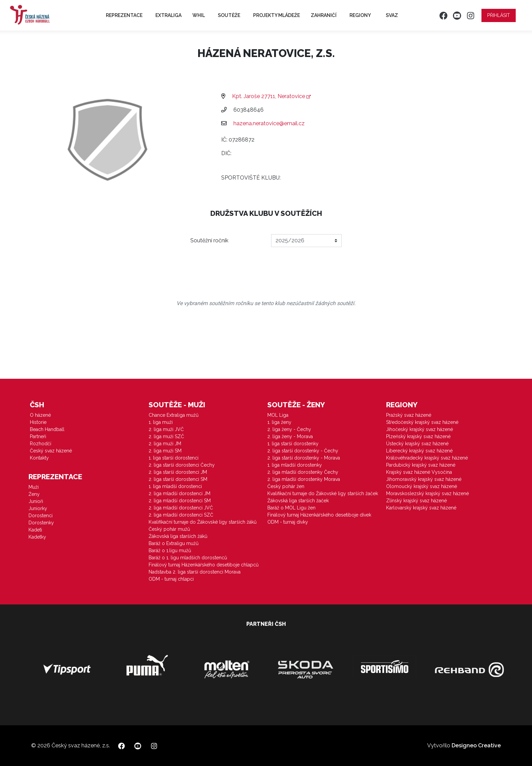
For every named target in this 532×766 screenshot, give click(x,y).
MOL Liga (278, 415)
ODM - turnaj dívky (288, 522)
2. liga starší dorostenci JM (178, 472)
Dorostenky (41, 523)
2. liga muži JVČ (166, 429)
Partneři (38, 436)
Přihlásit (499, 15)
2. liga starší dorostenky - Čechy (303, 451)
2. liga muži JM (165, 444)
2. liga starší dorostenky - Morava (304, 458)
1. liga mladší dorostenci (175, 486)
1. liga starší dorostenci (174, 458)
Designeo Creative (476, 745)
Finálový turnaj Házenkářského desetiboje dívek (319, 515)
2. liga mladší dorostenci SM (180, 501)
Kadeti (35, 530)
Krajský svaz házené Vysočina (419, 472)
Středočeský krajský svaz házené (422, 422)
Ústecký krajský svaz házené (417, 444)
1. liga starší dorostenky (293, 444)
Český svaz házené (51, 451)
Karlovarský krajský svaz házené (421, 508)
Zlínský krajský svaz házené (416, 501)
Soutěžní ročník (209, 240)
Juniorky (38, 508)
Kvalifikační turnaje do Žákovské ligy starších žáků (203, 522)
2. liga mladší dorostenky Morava (304, 479)
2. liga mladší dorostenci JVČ (181, 508)
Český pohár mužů (169, 529)
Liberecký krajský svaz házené (419, 451)
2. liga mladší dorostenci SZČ (181, 515)
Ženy (34, 494)
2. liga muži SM (165, 451)
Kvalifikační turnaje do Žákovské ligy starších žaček (323, 493)
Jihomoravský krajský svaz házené (424, 479)
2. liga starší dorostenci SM (178, 479)
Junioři (36, 501)
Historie (38, 422)
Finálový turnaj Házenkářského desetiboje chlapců (204, 565)
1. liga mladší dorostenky (295, 465)
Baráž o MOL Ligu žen (291, 508)
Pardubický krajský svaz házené (421, 465)
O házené (40, 415)
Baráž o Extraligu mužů (174, 543)
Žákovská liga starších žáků (178, 536)
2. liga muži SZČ (166, 436)
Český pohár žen (286, 486)
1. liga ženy (279, 422)
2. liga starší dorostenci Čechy (182, 465)
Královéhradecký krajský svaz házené (427, 458)
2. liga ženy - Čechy (289, 429)
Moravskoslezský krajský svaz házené (427, 493)
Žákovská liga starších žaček (298, 501)
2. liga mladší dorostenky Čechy (303, 472)
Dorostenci (41, 516)
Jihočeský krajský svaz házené (420, 429)
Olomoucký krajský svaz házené (422, 486)
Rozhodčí (41, 444)
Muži (34, 487)
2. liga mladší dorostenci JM (179, 493)
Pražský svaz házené (409, 415)
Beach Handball (47, 429)
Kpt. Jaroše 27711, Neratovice (271, 96)
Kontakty (39, 458)
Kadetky (37, 537)
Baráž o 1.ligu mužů (170, 550)
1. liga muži (161, 422)
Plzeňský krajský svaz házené (418, 436)
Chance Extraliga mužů (174, 415)
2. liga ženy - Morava (290, 436)
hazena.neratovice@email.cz (269, 123)
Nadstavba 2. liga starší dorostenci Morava (195, 572)
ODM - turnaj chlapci (171, 579)
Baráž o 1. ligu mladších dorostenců (188, 558)
